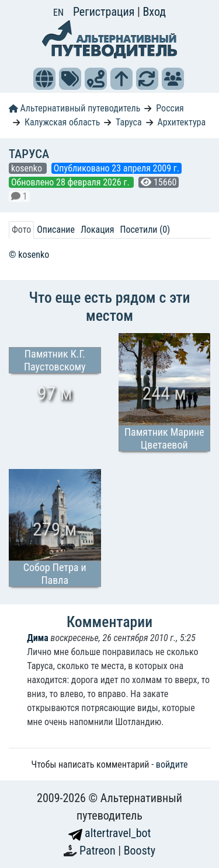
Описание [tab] (56, 230)
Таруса (129, 122)
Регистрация (105, 12)
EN (58, 13)
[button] (44, 79)
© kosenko (29, 255)
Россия (170, 108)
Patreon (99, 850)
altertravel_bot (110, 833)
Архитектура (182, 122)
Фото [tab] (21, 230)
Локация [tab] (98, 230)
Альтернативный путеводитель (74, 108)
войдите (172, 764)
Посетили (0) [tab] (145, 230)
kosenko (28, 168)
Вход (154, 12)
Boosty (140, 850)
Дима (38, 638)
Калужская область (62, 122)
